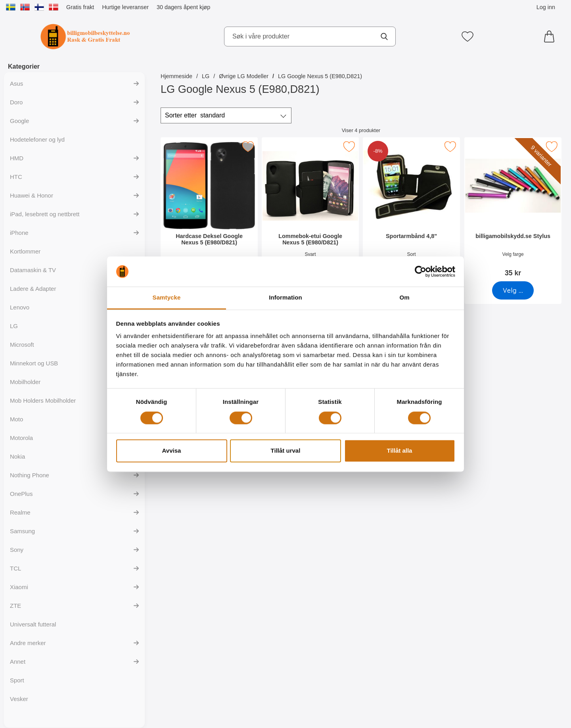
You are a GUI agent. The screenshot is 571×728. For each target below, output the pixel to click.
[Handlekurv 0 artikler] (551, 36)
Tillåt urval (286, 451)
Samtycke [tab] (167, 298)
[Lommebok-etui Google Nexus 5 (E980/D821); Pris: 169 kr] (310, 210)
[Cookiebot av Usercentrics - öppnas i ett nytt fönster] (421, 271)
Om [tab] (404, 298)
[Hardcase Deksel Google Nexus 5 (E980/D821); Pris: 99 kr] (209, 210)
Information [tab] (285, 298)
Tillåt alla (400, 451)
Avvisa (172, 451)
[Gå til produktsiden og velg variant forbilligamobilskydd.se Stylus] (513, 290)
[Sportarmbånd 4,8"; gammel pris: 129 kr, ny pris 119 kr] (411, 210)
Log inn (546, 7)
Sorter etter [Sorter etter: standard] (195, 115)
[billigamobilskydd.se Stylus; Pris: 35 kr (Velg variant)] (513, 210)
